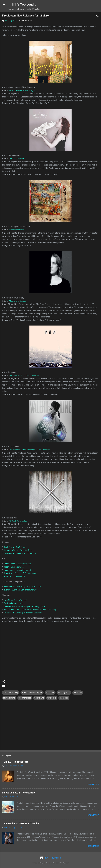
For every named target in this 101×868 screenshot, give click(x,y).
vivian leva (52, 698)
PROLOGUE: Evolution (18, 521)
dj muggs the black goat (32, 693)
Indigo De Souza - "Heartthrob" (19, 793)
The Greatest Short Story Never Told (25, 375)
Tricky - (17, 570)
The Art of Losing (16, 159)
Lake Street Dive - (15, 600)
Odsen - (14, 567)
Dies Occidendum (17, 230)
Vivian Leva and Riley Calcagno (22, 90)
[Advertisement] (50, 727)
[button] (97, 16)
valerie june (39, 698)
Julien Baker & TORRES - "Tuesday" (21, 823)
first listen (50, 693)
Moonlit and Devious (18, 301)
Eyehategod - (22, 613)
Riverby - (21, 590)
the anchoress (25, 698)
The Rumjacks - (13, 603)
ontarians (78, 693)
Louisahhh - (20, 553)
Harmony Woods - (18, 550)
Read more (93, 784)
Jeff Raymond (64, 693)
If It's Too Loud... (24, 4)
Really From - (15, 547)
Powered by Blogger (51, 858)
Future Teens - (17, 564)
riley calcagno (9, 698)
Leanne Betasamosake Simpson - (24, 606)
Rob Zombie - (30, 610)
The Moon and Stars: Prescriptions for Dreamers (30, 450)
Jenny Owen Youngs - (20, 573)
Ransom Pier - (22, 587)
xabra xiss (64, 698)
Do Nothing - (14, 576)
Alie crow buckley (11, 693)
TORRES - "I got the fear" (15, 762)
